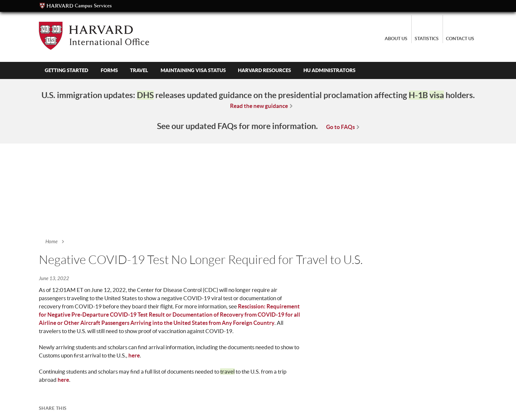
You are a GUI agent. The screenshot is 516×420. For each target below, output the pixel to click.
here (134, 355)
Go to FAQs (340, 127)
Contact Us (460, 39)
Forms (109, 70)
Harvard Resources (264, 70)
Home (52, 242)
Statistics (427, 39)
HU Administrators (329, 70)
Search (381, 70)
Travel (139, 70)
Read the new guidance (259, 106)
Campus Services (76, 6)
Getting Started (66, 70)
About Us (396, 39)
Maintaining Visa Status (193, 70)
